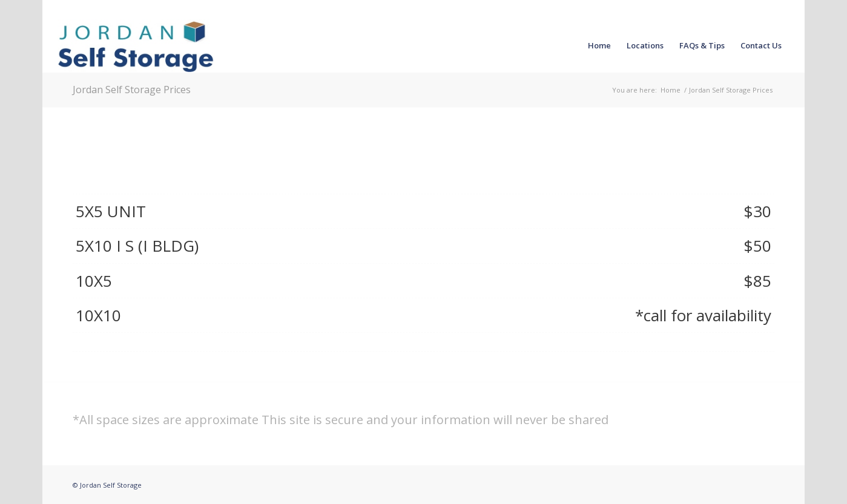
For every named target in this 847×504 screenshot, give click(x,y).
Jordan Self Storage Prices (132, 90)
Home (671, 90)
